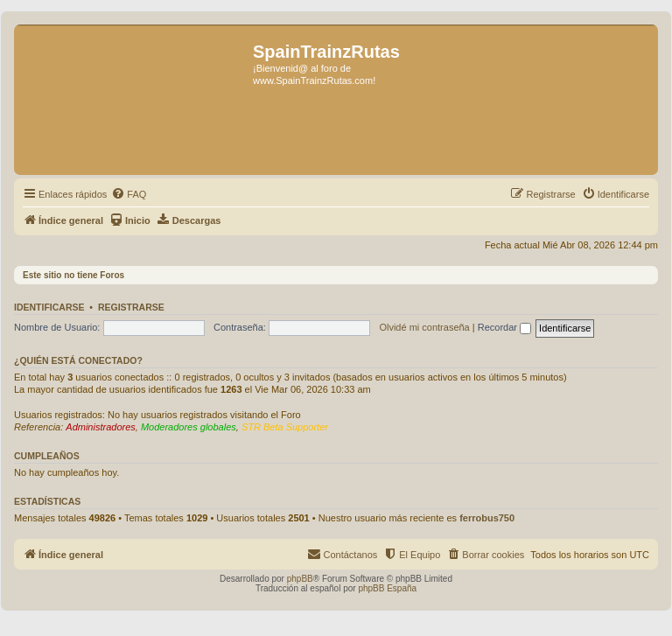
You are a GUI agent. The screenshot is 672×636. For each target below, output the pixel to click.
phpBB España (387, 588)
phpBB (300, 579)
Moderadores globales (189, 427)
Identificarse (49, 307)
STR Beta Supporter (285, 427)
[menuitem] (129, 194)
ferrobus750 (487, 518)
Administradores (100, 427)
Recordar (504, 327)
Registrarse (131, 307)
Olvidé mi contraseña (424, 327)
